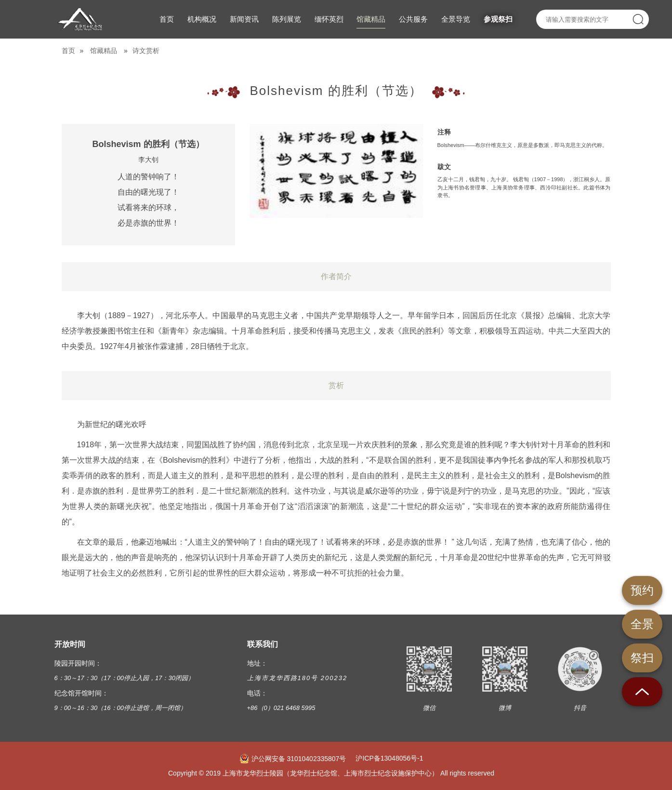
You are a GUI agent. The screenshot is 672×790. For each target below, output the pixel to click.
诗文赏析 (146, 51)
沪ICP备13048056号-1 (389, 758)
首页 (68, 51)
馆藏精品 (104, 51)
